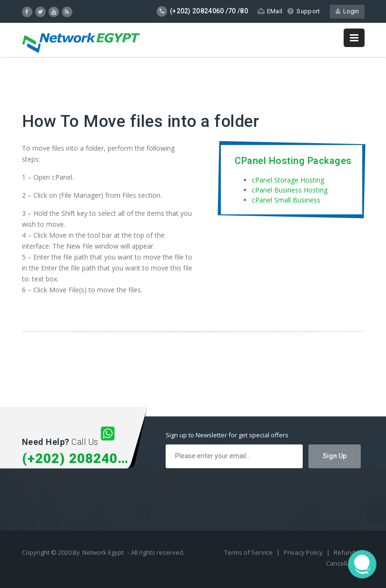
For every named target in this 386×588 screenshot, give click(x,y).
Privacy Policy (304, 552)
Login (347, 11)
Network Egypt (103, 552)
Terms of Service (249, 552)
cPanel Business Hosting (290, 190)
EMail (270, 11)
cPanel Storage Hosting (288, 180)
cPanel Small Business (286, 200)
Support (303, 11)
